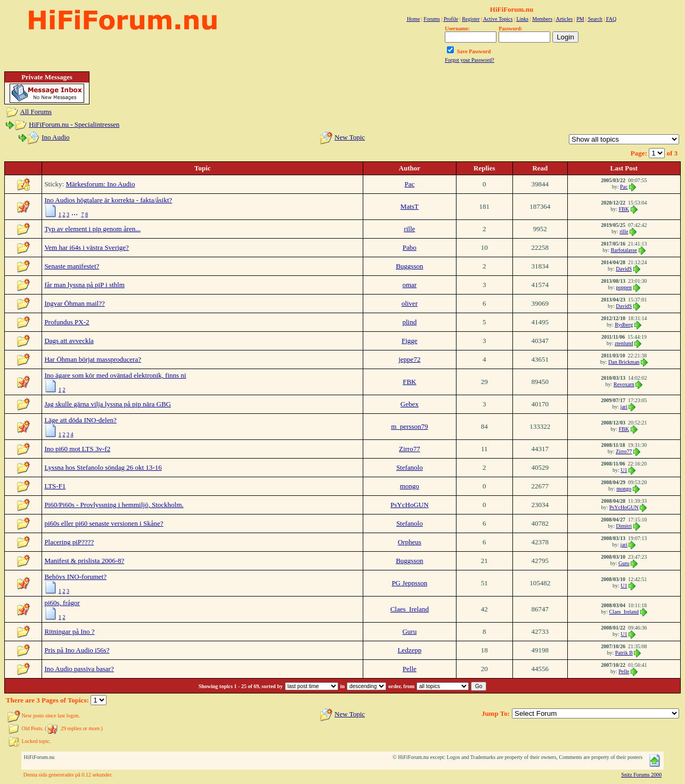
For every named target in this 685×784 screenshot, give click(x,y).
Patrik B (624, 653)
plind (409, 322)
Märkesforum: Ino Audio (100, 184)
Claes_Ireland (410, 609)
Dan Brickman (624, 362)
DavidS (624, 269)
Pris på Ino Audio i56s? (77, 650)
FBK (624, 209)
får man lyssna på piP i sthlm (84, 285)
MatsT (410, 206)
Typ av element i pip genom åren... (92, 229)
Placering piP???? (69, 542)
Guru (624, 563)
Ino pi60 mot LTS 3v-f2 (77, 449)
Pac (409, 184)
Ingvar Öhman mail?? (74, 303)
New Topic (350, 137)
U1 (624, 470)
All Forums (36, 112)
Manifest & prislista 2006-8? (84, 561)
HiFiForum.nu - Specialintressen (74, 124)
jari (624, 407)
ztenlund (624, 343)
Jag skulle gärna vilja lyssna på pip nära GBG (108, 404)
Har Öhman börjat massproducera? (93, 359)
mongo (410, 486)
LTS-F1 (55, 486)
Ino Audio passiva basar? (79, 669)
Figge (410, 341)
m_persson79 (409, 426)
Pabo (410, 247)
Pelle (410, 669)
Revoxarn (624, 384)
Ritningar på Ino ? (69, 631)
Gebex (410, 404)
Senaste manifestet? (72, 266)
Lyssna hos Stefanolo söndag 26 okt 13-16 (103, 467)
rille (409, 229)
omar (409, 285)
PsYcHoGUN (410, 505)
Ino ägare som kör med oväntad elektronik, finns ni (115, 375)
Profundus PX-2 (67, 322)
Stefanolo (410, 467)
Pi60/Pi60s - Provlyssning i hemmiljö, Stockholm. (114, 505)
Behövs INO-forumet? (75, 577)
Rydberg (624, 325)
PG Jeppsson (409, 583)
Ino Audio (55, 137)
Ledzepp (409, 650)
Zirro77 (410, 449)
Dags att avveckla (69, 341)
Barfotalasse (624, 250)
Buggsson (409, 266)
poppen (624, 287)
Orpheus (410, 542)
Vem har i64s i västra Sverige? (86, 247)
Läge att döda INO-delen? (80, 420)
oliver (410, 303)
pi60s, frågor (62, 603)
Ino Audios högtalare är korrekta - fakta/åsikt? (108, 200)
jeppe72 (409, 359)
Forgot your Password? (470, 60)
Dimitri (624, 526)
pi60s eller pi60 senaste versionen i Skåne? (104, 523)
